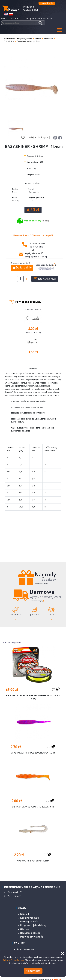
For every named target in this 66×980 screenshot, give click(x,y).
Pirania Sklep (9, 39)
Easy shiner (49, 39)
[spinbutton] (20, 279)
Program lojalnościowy (33, 925)
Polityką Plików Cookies (14, 960)
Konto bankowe (25, 949)
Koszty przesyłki (29, 918)
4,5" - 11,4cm (9, 41)
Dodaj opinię (24, 268)
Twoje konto (47, 3)
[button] (59, 30)
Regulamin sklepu (30, 933)
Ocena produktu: (44, 265)
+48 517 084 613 (10, 19)
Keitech (38, 39)
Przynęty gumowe (25, 39)
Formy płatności (29, 922)
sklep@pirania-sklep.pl (39, 19)
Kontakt (25, 914)
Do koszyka (45, 279)
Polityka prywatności (32, 937)
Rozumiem (33, 971)
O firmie (25, 929)
